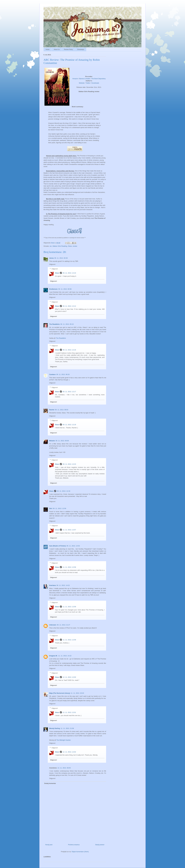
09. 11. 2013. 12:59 (59, 508)
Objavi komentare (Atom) (80, 852)
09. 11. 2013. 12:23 (69, 464)
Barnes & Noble (85, 79)
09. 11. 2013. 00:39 (61, 258)
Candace (52, 374)
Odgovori (52, 264)
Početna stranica (74, 845)
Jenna (51, 258)
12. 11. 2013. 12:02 (69, 752)
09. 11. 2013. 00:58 (65, 289)
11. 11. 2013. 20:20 (77, 693)
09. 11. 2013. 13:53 (73, 546)
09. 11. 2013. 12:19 (69, 425)
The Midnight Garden (63, 740)
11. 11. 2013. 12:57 (69, 530)
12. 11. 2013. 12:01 (69, 712)
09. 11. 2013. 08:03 (62, 410)
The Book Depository (98, 79)
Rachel (52, 410)
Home (48, 49)
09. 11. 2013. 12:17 (69, 392)
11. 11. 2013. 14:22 (65, 656)
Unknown (53, 625)
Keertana (53, 585)
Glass (70, 246)
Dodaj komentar (50, 783)
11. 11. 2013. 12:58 (69, 567)
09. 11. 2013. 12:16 (69, 350)
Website (82, 83)
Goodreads (95, 83)
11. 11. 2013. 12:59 (69, 607)
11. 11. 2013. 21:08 (67, 728)
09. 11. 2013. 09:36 (62, 441)
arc (51, 246)
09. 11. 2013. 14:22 (63, 585)
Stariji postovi (100, 845)
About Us (57, 49)
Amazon (75, 79)
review (75, 246)
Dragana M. (53, 656)
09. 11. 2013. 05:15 (67, 324)
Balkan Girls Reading (60, 246)
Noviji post (49, 845)
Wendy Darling (55, 728)
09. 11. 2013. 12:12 (69, 306)
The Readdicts (54, 324)
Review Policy (68, 49)
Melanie (52, 441)
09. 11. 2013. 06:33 (63, 374)
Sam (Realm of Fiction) (58, 546)
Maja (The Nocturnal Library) (60, 693)
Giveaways (81, 49)
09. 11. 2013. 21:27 (63, 625)
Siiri (51, 508)
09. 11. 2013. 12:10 (69, 273)
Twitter (88, 83)
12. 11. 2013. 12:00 (69, 677)
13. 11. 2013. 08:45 (64, 768)
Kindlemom (53, 289)
